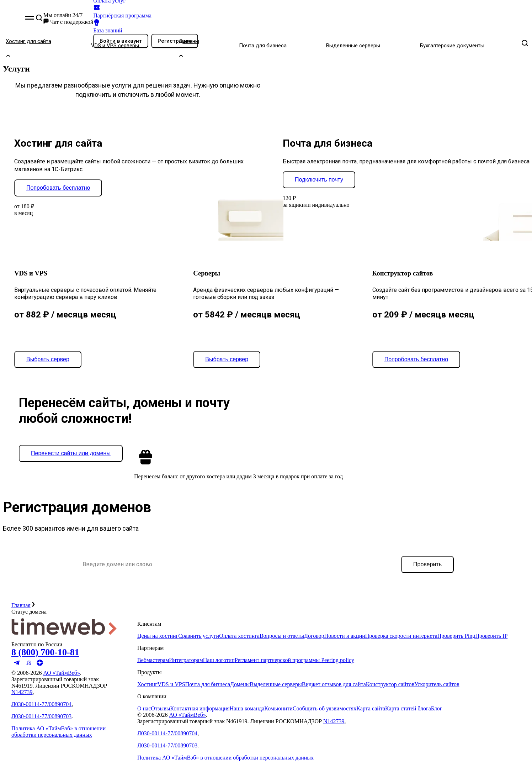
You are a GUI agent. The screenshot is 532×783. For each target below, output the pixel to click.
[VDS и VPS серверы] (132, 46)
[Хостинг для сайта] (45, 46)
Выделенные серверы (276, 684)
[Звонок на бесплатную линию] (65, 652)
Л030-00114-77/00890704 (41, 704)
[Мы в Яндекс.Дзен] (40, 666)
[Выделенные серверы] (370, 46)
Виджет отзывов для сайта (334, 684)
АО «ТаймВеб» (61, 673)
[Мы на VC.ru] (28, 666)
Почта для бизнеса (208, 684)
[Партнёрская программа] (146, 11)
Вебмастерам (153, 660)
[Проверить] (427, 564)
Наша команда (247, 708)
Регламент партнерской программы (278, 660)
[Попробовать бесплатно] (58, 188)
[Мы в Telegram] (17, 666)
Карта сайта (371, 708)
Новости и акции (345, 636)
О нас (144, 708)
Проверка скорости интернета (401, 636)
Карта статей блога (408, 708)
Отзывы (160, 708)
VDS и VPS (171, 684)
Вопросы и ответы (282, 636)
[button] (30, 19)
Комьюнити (278, 708)
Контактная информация (200, 708)
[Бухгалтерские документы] (469, 46)
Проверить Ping (456, 636)
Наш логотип (219, 660)
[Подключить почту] (319, 180)
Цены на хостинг (158, 636)
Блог (437, 708)
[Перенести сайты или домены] (71, 453)
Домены (240, 684)
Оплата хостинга (239, 636)
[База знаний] (146, 26)
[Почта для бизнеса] (280, 46)
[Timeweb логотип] (65, 638)
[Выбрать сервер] (48, 359)
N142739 (22, 692)
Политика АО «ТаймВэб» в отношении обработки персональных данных (58, 732)
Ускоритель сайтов (437, 684)
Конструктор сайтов (390, 684)
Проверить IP (491, 636)
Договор (314, 636)
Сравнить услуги (199, 636)
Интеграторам (186, 660)
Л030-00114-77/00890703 (41, 716)
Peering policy (338, 660)
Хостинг (147, 684)
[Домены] (206, 46)
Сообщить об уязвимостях (324, 708)
